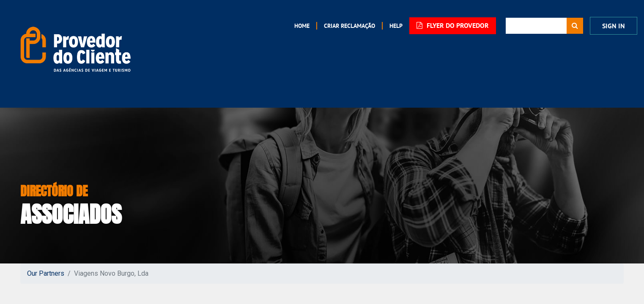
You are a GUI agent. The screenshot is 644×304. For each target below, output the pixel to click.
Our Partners (46, 273)
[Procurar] (575, 26)
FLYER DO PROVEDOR (453, 26)
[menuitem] (302, 26)
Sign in (614, 26)
